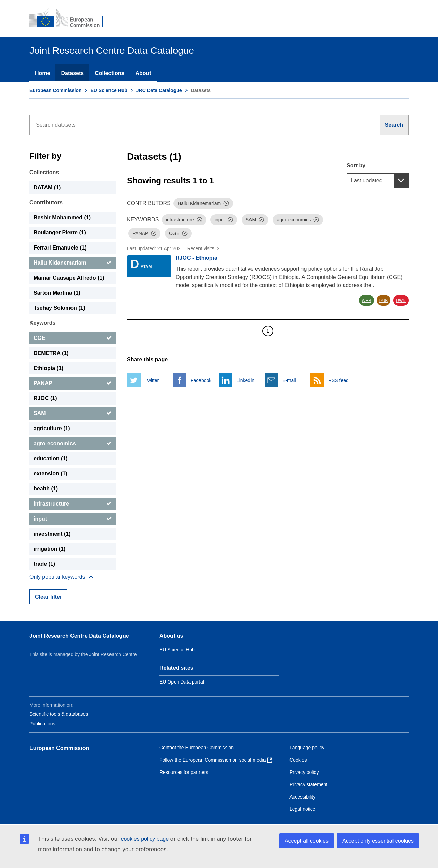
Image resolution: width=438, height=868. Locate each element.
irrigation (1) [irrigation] (49, 549)
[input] (73, 519)
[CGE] (73, 338)
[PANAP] (73, 383)
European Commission (55, 90)
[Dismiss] (226, 203)
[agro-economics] (73, 444)
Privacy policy (304, 772)
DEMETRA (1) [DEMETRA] (51, 353)
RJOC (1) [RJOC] (45, 398)
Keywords (42, 323)
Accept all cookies (307, 841)
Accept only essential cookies (378, 841)
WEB (366, 301)
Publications (42, 724)
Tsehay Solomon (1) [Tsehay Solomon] (59, 308)
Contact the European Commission (197, 748)
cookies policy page (145, 839)
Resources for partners (184, 772)
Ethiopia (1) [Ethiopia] (48, 368)
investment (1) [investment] (52, 534)
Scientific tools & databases (59, 714)
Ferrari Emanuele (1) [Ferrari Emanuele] (60, 248)
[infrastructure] (73, 504)
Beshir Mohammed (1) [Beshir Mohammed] (62, 218)
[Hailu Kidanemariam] (73, 263)
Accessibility (302, 797)
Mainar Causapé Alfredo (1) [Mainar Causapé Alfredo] (69, 278)
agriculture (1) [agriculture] (52, 428)
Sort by (356, 165)
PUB (384, 301)
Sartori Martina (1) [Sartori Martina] (57, 293)
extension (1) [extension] (50, 474)
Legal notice (302, 809)
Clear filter (48, 597)
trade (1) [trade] (44, 564)
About (143, 73)
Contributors (46, 202)
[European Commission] (71, 18)
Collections (109, 73)
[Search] (394, 125)
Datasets (72, 73)
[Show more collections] (62, 577)
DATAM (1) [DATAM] (47, 187)
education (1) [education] (51, 458)
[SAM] (73, 413)
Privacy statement (308, 784)
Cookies (298, 760)
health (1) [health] (46, 489)
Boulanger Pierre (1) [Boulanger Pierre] (60, 233)
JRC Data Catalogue (159, 90)
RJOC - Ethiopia (196, 258)
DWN (401, 301)
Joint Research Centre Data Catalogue (79, 636)
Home (42, 73)
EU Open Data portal (182, 682)
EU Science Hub (109, 90)
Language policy (307, 748)
